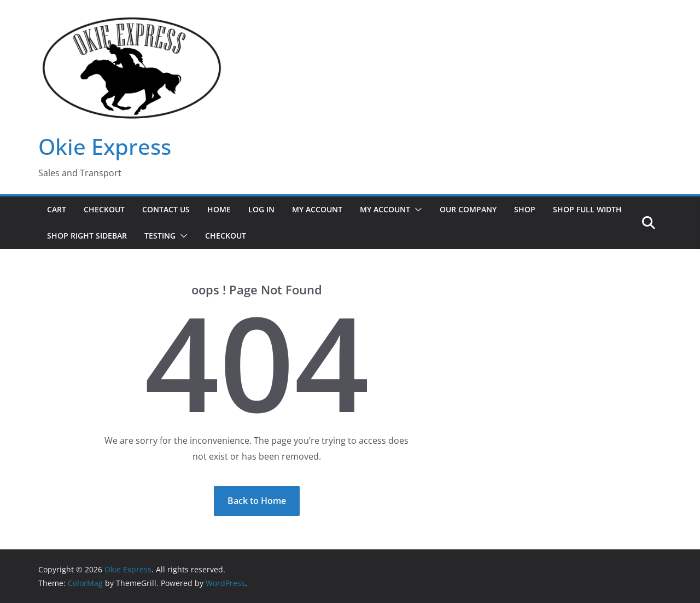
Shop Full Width (587, 209)
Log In (261, 209)
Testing (160, 236)
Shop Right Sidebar (87, 236)
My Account (317, 209)
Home (219, 209)
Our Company (468, 209)
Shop (525, 209)
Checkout (104, 209)
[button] (416, 210)
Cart (57, 209)
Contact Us (166, 209)
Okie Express (105, 146)
